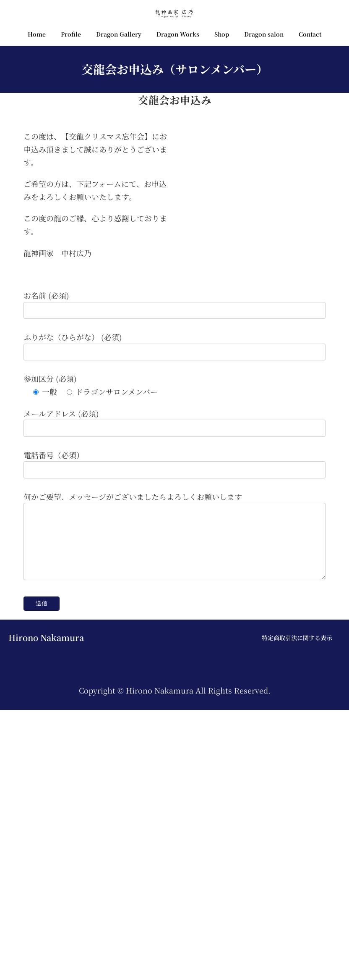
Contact (310, 34)
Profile (71, 34)
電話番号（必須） (54, 712)
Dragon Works (178, 34)
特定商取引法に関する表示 (297, 908)
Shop (222, 34)
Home (37, 34)
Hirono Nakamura (46, 908)
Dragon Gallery (119, 34)
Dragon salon (264, 34)
